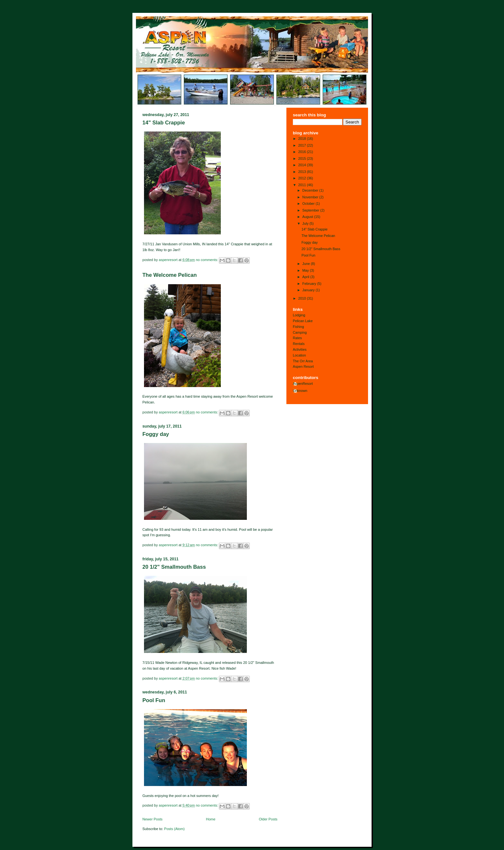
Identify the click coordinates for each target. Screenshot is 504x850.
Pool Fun (154, 700)
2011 (303, 185)
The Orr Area (303, 361)
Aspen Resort (303, 366)
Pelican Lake (303, 321)
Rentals (299, 344)
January (309, 290)
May (306, 270)
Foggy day (156, 434)
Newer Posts (153, 819)
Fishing (298, 327)
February (310, 284)
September (311, 210)
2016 (303, 152)
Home (211, 819)
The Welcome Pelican (170, 275)
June (307, 264)
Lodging (299, 315)
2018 (303, 139)
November (311, 197)
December (311, 190)
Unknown (300, 391)
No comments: (207, 259)
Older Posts (268, 819)
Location (299, 355)
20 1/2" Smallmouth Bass (174, 567)
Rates (297, 338)
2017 (303, 145)
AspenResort (303, 384)
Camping (300, 332)
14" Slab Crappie (164, 123)
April (306, 277)
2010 (303, 298)
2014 (303, 165)
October (309, 203)
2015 (303, 158)
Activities (300, 349)
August (308, 217)
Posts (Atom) (175, 829)
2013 (303, 172)
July (306, 223)
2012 (303, 178)
